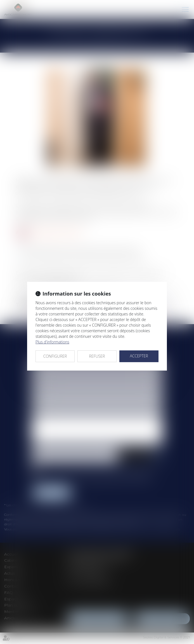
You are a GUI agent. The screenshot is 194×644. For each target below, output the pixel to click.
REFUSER (97, 356)
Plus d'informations (52, 342)
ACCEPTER (139, 356)
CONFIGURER (55, 356)
